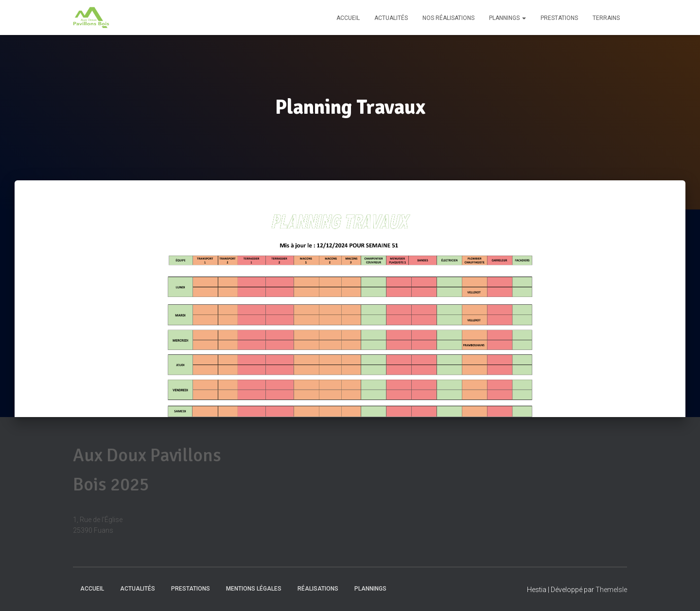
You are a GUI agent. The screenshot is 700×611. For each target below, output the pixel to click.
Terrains (606, 18)
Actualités (391, 18)
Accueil (348, 18)
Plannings (507, 18)
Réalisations (318, 589)
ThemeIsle (611, 590)
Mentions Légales (254, 589)
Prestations (559, 18)
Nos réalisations (448, 18)
